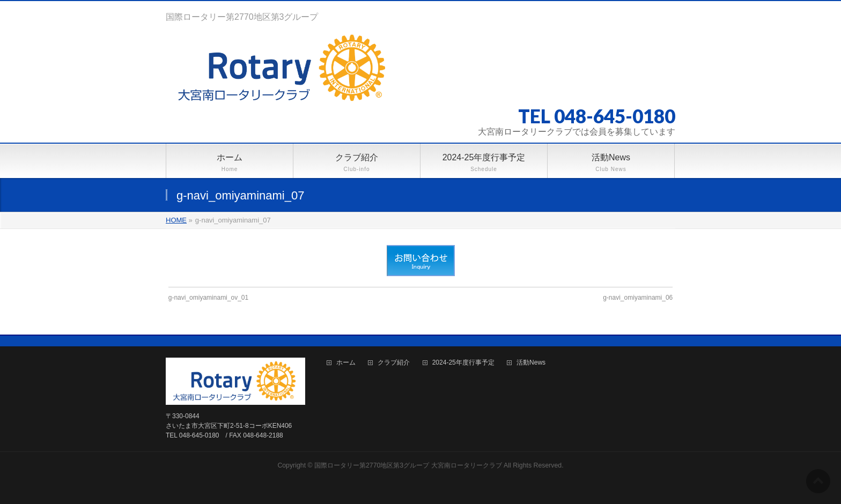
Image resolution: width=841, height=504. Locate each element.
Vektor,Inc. (472, 477)
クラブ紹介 (394, 363)
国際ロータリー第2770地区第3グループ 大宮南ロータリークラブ (408, 465)
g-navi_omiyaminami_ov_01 (208, 298)
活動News (531, 363)
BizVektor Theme (421, 477)
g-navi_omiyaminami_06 (638, 298)
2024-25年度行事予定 (463, 363)
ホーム (346, 363)
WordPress (371, 477)
